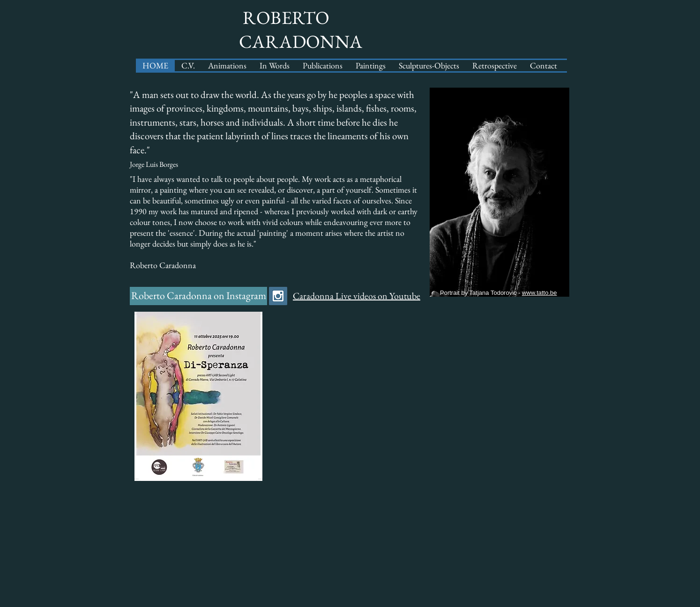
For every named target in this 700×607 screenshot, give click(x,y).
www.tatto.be (539, 293)
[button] (323, 66)
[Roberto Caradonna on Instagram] (198, 296)
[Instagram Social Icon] (278, 296)
